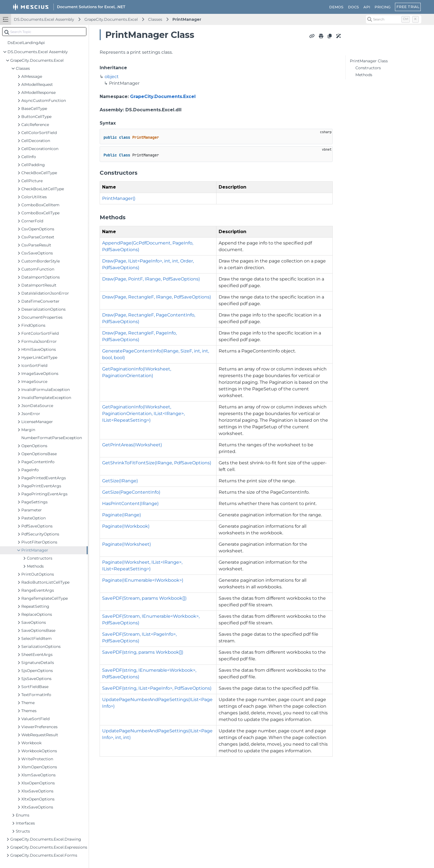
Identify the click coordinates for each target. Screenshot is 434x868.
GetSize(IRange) (120, 481)
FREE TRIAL (408, 7)
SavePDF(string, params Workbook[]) (143, 652)
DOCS (353, 7)
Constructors (368, 68)
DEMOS (336, 7)
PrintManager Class (369, 61)
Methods (364, 75)
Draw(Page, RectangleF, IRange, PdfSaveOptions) (157, 297)
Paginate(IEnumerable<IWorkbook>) (143, 580)
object (112, 77)
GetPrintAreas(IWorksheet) (132, 445)
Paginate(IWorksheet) (126, 544)
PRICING (383, 7)
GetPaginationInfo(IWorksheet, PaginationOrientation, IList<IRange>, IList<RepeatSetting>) (143, 414)
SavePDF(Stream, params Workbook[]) (144, 598)
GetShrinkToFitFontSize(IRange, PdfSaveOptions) (157, 463)
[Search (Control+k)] (394, 19)
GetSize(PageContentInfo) (131, 492)
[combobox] (44, 32)
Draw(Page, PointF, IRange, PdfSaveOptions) (151, 279)
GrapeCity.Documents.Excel (111, 19)
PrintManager (187, 19)
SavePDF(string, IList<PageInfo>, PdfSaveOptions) (157, 688)
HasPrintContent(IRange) (130, 503)
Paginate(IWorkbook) (126, 526)
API (367, 7)
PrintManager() (119, 198)
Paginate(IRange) (122, 515)
